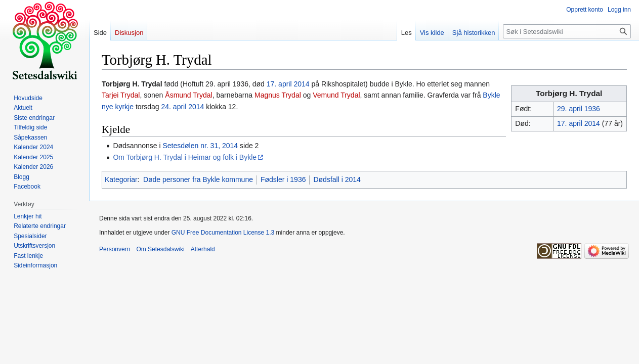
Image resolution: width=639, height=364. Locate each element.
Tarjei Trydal (121, 95)
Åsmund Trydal (188, 95)
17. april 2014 (579, 123)
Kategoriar (121, 179)
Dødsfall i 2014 (337, 179)
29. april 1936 (579, 109)
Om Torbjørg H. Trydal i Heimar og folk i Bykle (185, 157)
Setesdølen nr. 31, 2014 (200, 146)
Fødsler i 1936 (283, 179)
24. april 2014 (183, 107)
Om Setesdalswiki (160, 249)
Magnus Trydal (278, 95)
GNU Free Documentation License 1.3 (223, 233)
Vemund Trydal (336, 95)
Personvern (115, 249)
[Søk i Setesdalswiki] (567, 31)
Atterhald (203, 249)
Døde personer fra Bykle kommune (198, 179)
